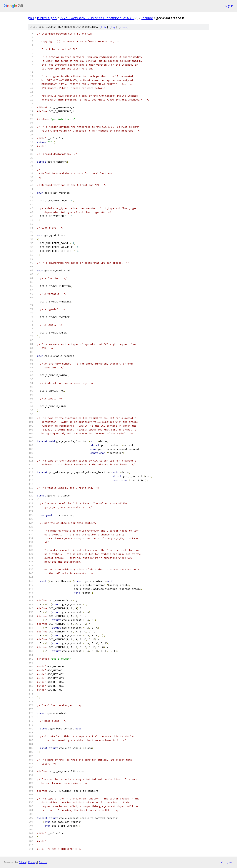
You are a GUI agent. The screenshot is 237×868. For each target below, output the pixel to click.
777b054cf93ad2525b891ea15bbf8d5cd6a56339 (97, 18)
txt (221, 862)
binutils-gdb (47, 18)
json (230, 862)
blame (124, 27)
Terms (43, 862)
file (104, 27)
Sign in (229, 6)
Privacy (32, 862)
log (113, 27)
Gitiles (22, 862)
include (147, 18)
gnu (31, 18)
